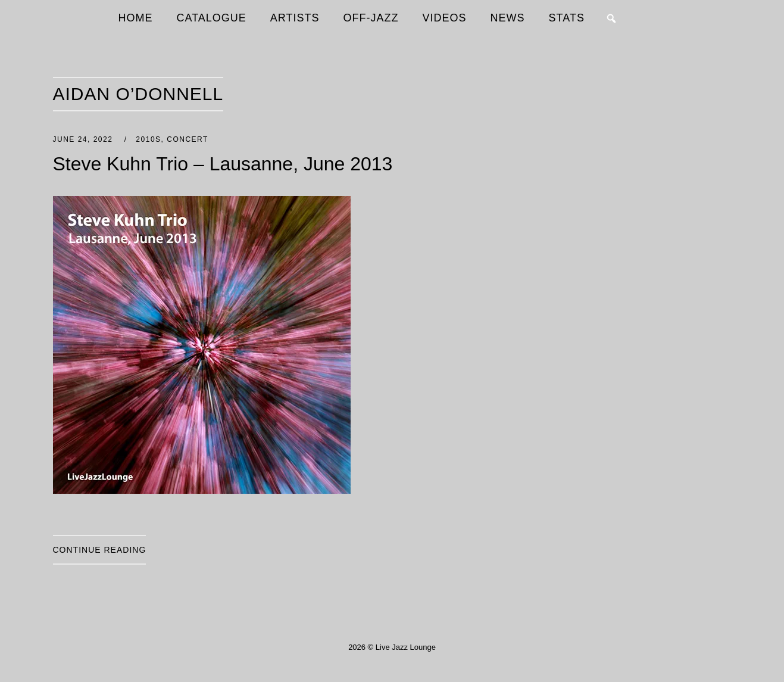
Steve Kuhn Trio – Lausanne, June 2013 (223, 164)
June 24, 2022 (85, 139)
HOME (136, 18)
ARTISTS (295, 18)
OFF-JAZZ (371, 18)
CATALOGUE (212, 18)
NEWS (508, 18)
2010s (148, 139)
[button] (611, 18)
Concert (188, 139)
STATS (567, 18)
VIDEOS (445, 18)
